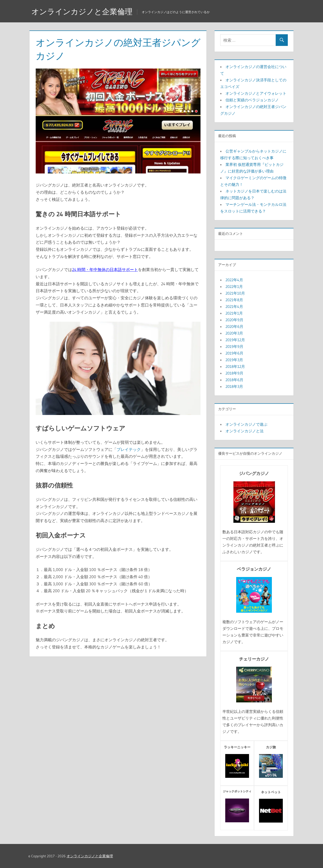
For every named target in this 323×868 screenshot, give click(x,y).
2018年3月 (234, 386)
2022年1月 (234, 286)
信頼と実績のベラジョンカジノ (252, 100)
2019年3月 (234, 360)
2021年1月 (234, 313)
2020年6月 (234, 326)
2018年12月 (235, 366)
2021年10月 (235, 293)
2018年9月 (234, 373)
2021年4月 (234, 306)
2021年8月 (234, 300)
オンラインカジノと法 (245, 431)
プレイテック (129, 449)
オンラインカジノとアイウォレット (256, 93)
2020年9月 (234, 320)
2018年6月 (234, 380)
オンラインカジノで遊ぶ (246, 424)
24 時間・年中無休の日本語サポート (105, 269)
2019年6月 (234, 353)
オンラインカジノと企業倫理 (82, 12)
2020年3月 (234, 333)
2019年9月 (234, 346)
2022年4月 (234, 280)
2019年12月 (235, 340)
